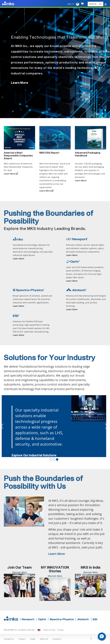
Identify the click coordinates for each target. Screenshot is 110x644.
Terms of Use (49, 630)
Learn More (20, 83)
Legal (33, 639)
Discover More (20, 572)
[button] (102, 636)
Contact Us (9, 639)
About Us (44, 639)
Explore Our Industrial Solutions (34, 455)
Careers (22, 639)
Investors (57, 639)
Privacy (60, 630)
